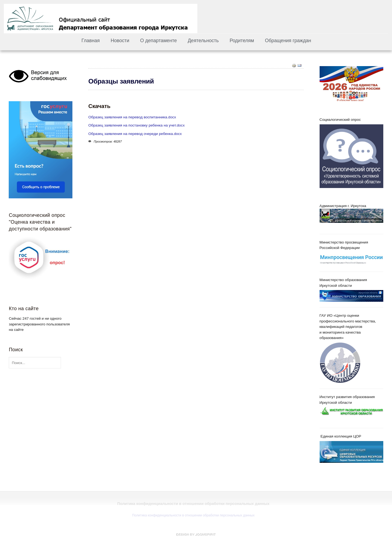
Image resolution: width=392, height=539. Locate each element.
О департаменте (159, 41)
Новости (120, 41)
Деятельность (203, 41)
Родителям (242, 41)
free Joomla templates (196, 535)
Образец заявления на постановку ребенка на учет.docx (136, 125)
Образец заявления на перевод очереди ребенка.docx (135, 134)
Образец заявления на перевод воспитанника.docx (132, 117)
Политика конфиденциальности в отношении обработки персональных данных (193, 515)
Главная (91, 41)
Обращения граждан (288, 41)
